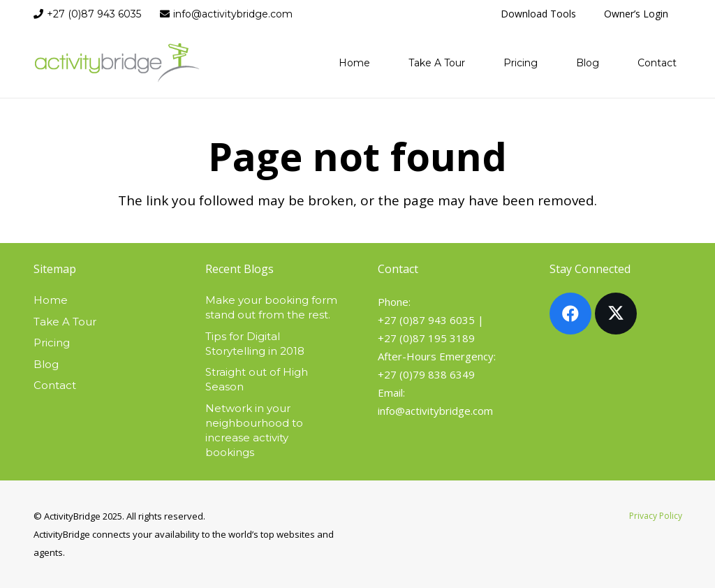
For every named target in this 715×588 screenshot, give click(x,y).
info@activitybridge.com (435, 411)
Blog (46, 364)
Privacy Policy (656, 516)
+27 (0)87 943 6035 (426, 320)
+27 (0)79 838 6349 (426, 374)
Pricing (52, 343)
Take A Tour (65, 322)
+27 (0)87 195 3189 (426, 338)
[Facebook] (570, 314)
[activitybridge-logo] (117, 63)
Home (51, 300)
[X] (616, 314)
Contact (55, 385)
